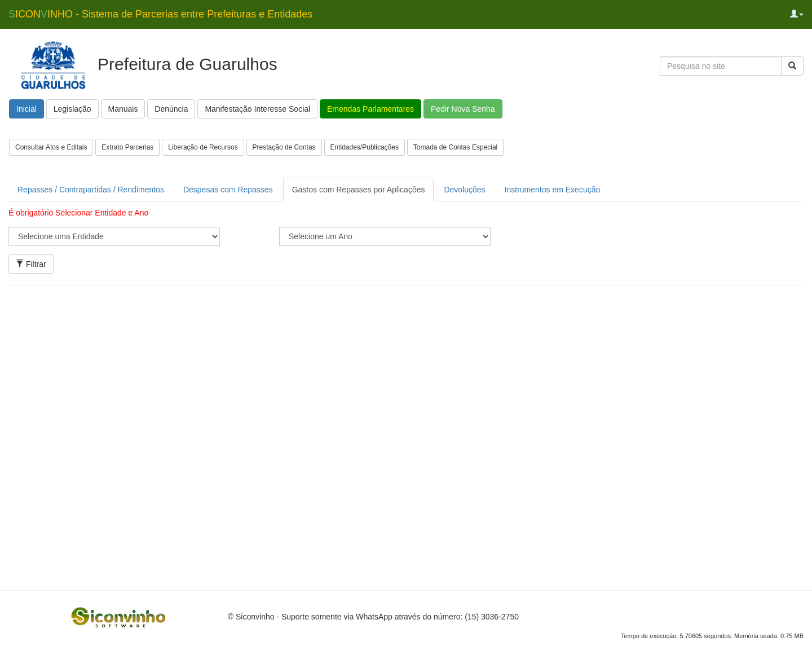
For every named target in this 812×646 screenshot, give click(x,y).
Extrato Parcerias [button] (127, 147)
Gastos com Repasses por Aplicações (359, 190)
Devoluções (464, 190)
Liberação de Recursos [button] (203, 147)
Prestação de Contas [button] (284, 147)
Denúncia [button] (171, 109)
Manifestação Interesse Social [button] (257, 109)
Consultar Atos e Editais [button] (51, 147)
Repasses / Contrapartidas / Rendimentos (91, 190)
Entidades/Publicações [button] (365, 147)
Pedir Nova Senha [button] (463, 109)
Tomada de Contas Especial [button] (455, 147)
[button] (797, 14)
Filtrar (31, 264)
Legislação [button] (72, 109)
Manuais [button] (123, 109)
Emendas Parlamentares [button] (370, 109)
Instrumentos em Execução (553, 190)
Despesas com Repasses (228, 190)
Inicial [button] (27, 109)
